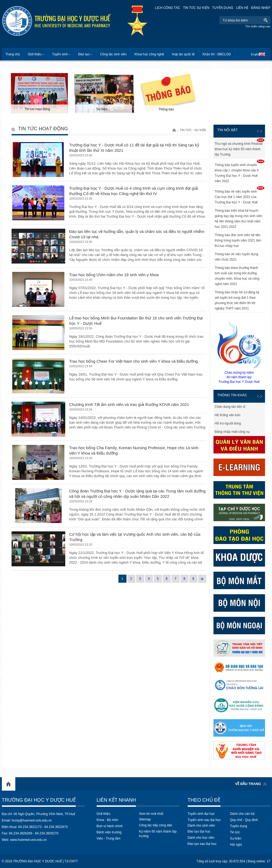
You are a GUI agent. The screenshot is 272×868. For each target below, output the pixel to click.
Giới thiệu (35, 54)
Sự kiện (236, 838)
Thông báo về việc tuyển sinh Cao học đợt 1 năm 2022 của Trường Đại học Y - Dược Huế (236, 197)
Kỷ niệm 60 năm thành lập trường (158, 834)
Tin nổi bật (228, 130)
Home (9, 784)
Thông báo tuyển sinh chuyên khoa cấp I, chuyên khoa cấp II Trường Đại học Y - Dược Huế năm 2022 (237, 173)
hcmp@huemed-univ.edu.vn (32, 820)
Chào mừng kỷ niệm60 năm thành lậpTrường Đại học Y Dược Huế (239, 351)
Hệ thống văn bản (228, 415)
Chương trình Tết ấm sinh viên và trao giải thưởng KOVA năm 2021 (129, 404)
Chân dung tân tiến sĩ (230, 407)
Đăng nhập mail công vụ (232, 432)
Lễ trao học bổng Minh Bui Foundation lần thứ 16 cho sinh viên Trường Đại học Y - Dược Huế (136, 321)
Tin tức (235, 832)
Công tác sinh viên (113, 54)
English (256, 54)
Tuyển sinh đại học (201, 814)
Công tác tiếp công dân (156, 825)
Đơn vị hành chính (110, 826)
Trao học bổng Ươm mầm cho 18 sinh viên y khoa (114, 275)
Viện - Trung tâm (109, 838)
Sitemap (145, 819)
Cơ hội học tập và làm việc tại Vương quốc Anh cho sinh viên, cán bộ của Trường (135, 537)
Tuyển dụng (223, 8)
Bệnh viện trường (109, 832)
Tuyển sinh (60, 54)
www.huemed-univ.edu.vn (29, 840)
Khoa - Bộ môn (107, 820)
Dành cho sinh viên (201, 826)
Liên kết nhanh (116, 800)
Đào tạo (84, 54)
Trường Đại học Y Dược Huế (39, 800)
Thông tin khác (232, 395)
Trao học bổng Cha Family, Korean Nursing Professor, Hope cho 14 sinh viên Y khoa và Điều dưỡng (134, 450)
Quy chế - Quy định (244, 820)
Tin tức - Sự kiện (193, 130)
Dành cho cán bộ (242, 814)
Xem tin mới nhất (151, 814)
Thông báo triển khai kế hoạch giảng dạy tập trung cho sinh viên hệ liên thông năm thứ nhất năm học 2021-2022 (239, 219)
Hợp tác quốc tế (183, 54)
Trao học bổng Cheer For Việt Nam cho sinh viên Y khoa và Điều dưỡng (134, 361)
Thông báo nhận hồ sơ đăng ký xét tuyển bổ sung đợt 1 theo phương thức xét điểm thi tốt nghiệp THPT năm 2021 (237, 300)
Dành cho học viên (201, 838)
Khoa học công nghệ (149, 54)
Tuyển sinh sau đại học (204, 820)
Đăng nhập (261, 8)
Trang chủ (13, 54)
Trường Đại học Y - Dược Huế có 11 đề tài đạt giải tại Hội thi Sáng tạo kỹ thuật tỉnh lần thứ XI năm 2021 (134, 148)
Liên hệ (242, 8)
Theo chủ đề (204, 800)
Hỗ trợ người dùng (228, 423)
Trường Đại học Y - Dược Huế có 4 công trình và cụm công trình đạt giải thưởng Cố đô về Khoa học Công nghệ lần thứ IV (134, 191)
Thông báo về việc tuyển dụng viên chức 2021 (237, 257)
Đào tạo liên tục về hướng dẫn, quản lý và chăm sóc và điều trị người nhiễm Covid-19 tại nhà (137, 234)
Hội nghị (236, 845)
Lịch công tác (168, 8)
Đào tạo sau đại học (202, 844)
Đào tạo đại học (199, 831)
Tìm (266, 20)
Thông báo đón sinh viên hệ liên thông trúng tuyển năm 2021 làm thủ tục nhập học (238, 240)
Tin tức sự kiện (196, 8)
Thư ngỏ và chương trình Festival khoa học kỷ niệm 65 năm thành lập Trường (239, 149)
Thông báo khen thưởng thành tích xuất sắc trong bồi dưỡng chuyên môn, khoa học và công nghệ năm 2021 (237, 276)
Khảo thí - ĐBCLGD (217, 54)
